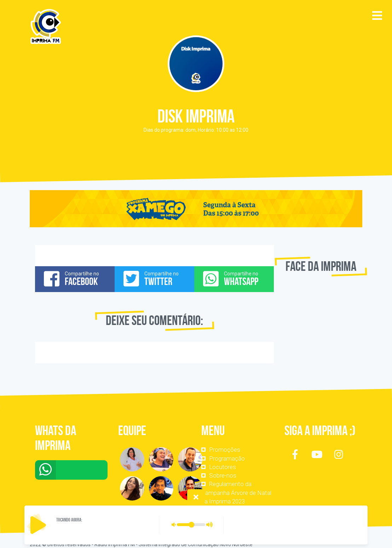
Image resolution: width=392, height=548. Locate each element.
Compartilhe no (75, 279)
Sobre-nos (223, 475)
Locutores (223, 467)
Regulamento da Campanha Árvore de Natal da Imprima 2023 (236, 493)
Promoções (225, 450)
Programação (227, 458)
